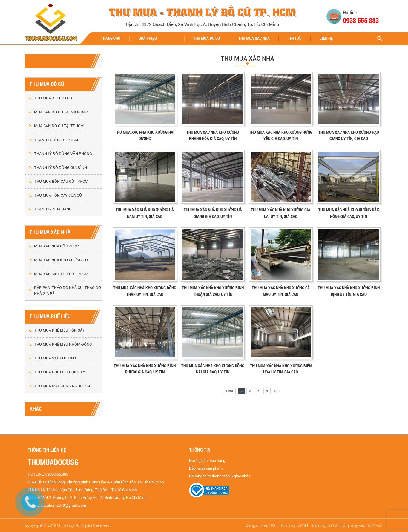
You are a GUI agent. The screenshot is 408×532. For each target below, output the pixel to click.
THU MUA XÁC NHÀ (254, 38)
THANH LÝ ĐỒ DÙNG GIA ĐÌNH (60, 168)
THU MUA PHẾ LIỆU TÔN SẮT (59, 330)
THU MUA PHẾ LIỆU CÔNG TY (60, 372)
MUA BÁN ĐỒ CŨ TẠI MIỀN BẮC (61, 112)
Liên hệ (326, 38)
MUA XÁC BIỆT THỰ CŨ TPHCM (61, 274)
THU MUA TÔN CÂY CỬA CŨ (58, 195)
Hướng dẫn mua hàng (207, 460)
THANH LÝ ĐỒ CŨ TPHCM (56, 140)
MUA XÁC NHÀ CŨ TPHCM (57, 246)
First (229, 391)
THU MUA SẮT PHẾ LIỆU (55, 358)
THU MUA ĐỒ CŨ (207, 38)
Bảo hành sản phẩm (206, 468)
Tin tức (295, 38)
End (278, 391)
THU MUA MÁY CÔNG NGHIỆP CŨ (63, 386)
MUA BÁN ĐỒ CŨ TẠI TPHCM (59, 126)
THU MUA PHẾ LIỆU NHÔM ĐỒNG (63, 344)
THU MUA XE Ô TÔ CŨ (53, 98)
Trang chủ (111, 38)
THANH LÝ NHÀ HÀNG (53, 209)
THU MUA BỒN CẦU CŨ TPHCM (61, 181)
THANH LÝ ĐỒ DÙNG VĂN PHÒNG (63, 154)
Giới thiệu (148, 38)
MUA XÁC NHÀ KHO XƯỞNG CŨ (61, 260)
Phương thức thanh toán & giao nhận (220, 476)
